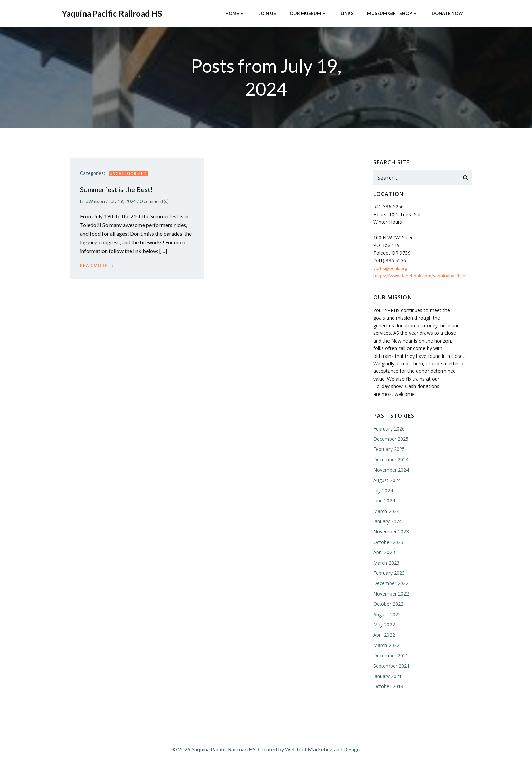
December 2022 (391, 583)
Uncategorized (128, 173)
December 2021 (391, 655)
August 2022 (387, 614)
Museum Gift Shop (393, 13)
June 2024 (384, 501)
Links (347, 13)
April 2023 (384, 552)
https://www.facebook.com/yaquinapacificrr (420, 276)
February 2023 (389, 573)
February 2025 (389, 449)
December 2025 (391, 439)
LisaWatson (92, 201)
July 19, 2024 (122, 201)
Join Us (267, 13)
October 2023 (388, 542)
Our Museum (308, 13)
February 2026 (389, 429)
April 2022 (384, 635)
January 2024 (387, 521)
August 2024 (387, 480)
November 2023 (391, 532)
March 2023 (386, 563)
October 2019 (388, 686)
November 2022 (391, 594)
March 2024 (386, 511)
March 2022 (386, 645)
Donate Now (447, 13)
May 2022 (384, 625)
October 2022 (388, 604)
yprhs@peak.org (390, 268)
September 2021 (391, 666)
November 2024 (391, 470)
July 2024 (383, 490)
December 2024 (391, 460)
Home (235, 13)
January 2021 (387, 676)
